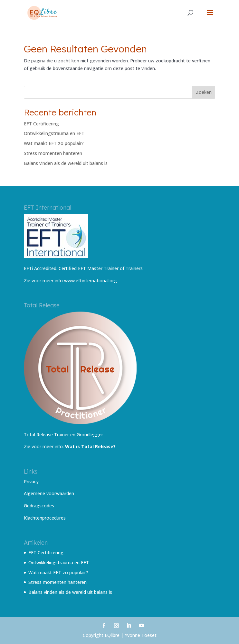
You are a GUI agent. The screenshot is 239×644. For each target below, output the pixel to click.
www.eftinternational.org (91, 281)
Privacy (31, 481)
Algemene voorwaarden (49, 493)
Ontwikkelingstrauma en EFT (54, 133)
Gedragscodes (39, 506)
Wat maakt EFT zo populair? (54, 143)
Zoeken (204, 92)
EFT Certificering (41, 124)
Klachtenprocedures (45, 518)
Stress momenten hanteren (53, 153)
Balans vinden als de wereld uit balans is (66, 163)
